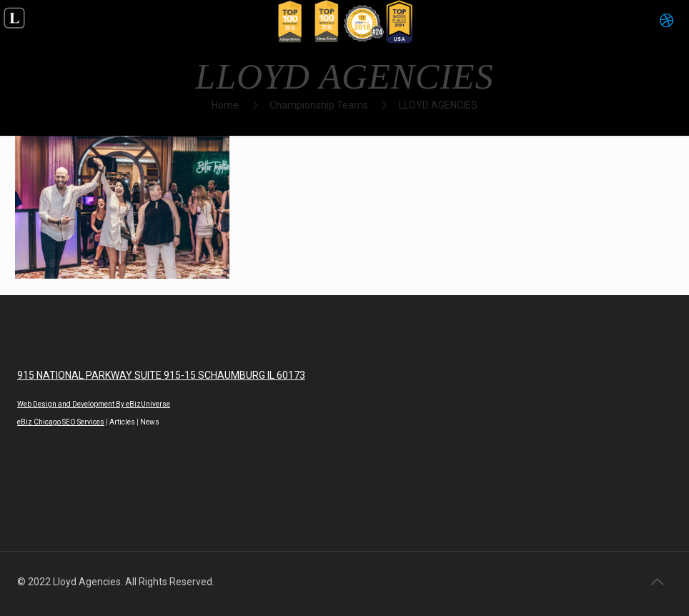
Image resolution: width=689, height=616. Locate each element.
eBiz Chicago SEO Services (61, 422)
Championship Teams (319, 105)
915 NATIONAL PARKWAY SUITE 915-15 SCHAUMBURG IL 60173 (161, 375)
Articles (122, 422)
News (150, 422)
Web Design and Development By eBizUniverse (94, 404)
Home (225, 105)
